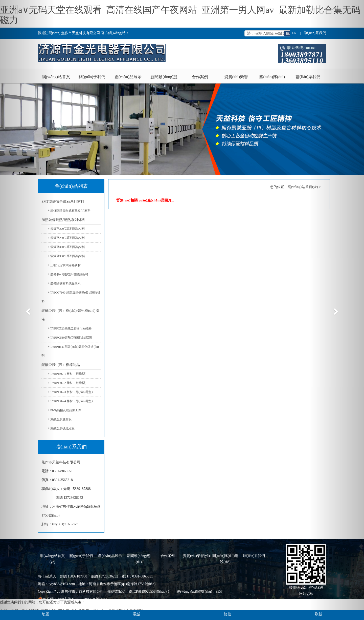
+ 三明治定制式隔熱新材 (64, 265)
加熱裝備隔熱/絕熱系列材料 (63, 220)
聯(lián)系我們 (308, 77)
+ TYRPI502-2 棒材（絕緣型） (68, 383)
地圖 (45, 614)
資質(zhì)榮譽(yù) (236, 79)
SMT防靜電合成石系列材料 (63, 202)
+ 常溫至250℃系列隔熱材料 (66, 238)
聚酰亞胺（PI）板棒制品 (61, 365)
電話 (136, 614)
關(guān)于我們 (92, 77)
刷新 (318, 614)
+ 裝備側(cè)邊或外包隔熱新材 (68, 274)
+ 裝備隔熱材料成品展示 (64, 283)
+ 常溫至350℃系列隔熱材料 (66, 256)
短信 (227, 614)
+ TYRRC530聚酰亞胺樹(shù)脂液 (70, 338)
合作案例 (200, 77)
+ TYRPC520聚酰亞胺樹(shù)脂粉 (70, 328)
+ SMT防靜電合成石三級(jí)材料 (69, 211)
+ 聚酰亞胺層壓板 (60, 419)
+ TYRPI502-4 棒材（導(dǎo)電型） (71, 401)
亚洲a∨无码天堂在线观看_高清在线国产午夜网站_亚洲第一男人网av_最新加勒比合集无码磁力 (180, 15)
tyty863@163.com (65, 524)
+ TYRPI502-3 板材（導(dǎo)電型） (71, 392)
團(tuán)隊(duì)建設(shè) (272, 79)
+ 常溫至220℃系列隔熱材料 (66, 229)
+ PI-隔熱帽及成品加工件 (64, 410)
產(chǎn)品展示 (128, 77)
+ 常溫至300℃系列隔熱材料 (66, 247)
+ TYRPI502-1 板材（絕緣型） (68, 374)
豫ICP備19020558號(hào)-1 (149, 592)
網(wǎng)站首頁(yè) (56, 79)
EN (294, 33)
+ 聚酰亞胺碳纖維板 (61, 428)
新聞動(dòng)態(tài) (164, 79)
